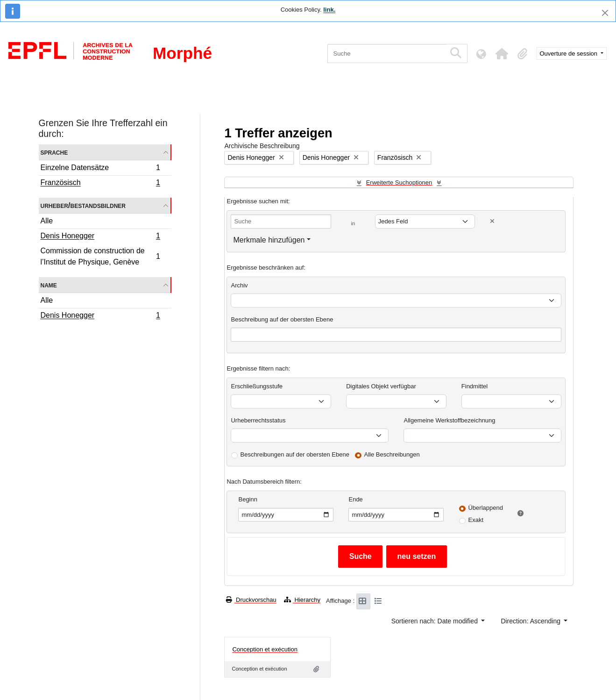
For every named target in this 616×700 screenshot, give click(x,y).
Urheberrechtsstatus (258, 420)
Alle (47, 221)
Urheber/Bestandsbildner (83, 205)
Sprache (54, 152)
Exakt (476, 520)
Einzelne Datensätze (100, 169)
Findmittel (474, 386)
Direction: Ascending (531, 621)
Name (49, 285)
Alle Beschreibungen (392, 454)
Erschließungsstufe (257, 386)
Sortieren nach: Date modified (435, 621)
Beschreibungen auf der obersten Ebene (294, 454)
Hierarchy (302, 600)
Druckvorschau (251, 600)
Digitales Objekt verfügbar (381, 386)
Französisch (100, 184)
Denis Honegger (100, 237)
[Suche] (386, 54)
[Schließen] (605, 13)
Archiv (239, 285)
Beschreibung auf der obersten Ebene (282, 319)
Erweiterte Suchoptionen (399, 182)
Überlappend (485, 508)
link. (329, 10)
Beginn (248, 499)
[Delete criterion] (492, 221)
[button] (502, 54)
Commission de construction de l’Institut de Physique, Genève (100, 256)
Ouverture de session (570, 54)
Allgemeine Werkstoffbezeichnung (449, 420)
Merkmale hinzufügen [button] (269, 240)
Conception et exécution (265, 649)
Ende (355, 499)
